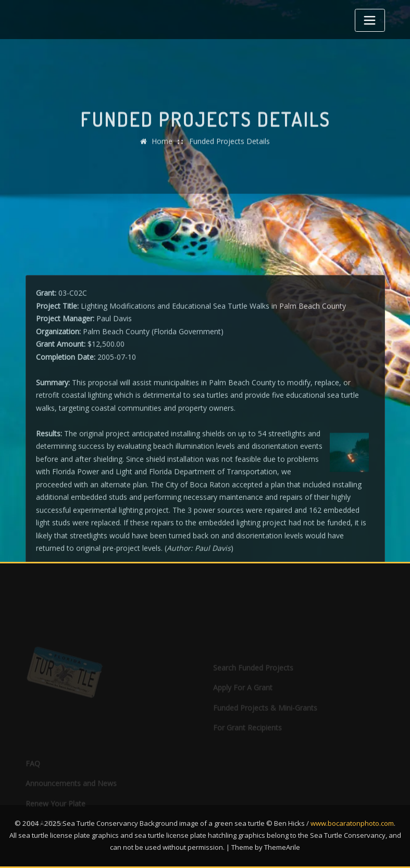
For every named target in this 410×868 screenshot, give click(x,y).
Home (162, 149)
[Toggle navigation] (370, 20)
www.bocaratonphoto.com (352, 823)
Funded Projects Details (229, 149)
